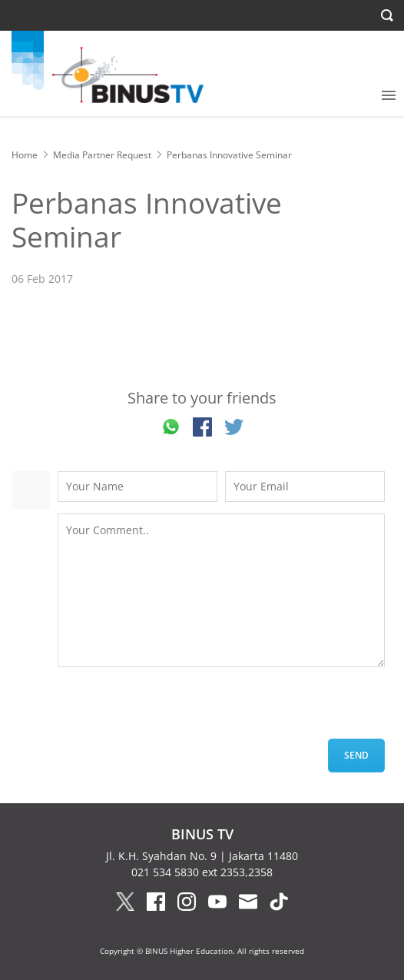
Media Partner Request (102, 155)
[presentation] (174, 709)
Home (25, 155)
